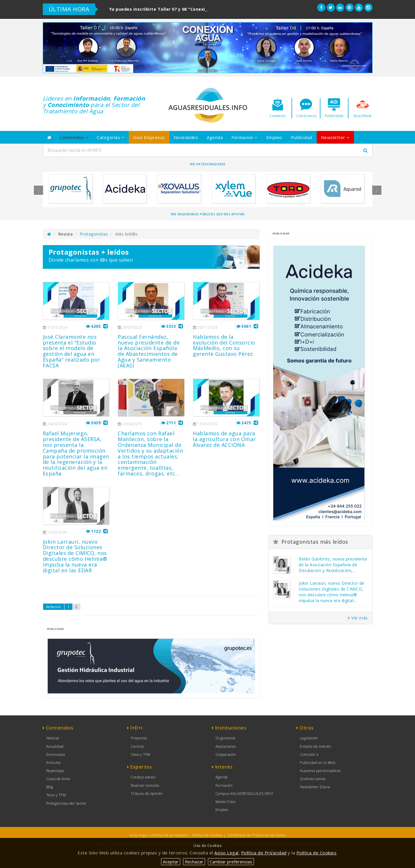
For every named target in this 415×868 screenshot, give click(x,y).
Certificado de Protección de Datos (256, 835)
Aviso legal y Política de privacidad (158, 835)
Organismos (225, 738)
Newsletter (335, 137)
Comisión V (309, 755)
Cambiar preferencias (231, 862)
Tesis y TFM (56, 795)
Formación (245, 137)
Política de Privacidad (264, 853)
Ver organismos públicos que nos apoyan (208, 214)
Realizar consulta (145, 785)
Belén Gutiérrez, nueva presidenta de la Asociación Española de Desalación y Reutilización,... (333, 565)
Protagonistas (94, 234)
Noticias (53, 738)
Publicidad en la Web (318, 763)
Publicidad (302, 137)
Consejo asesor (143, 777)
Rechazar (194, 862)
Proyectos (139, 738)
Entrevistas (56, 755)
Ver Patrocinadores (208, 164)
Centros (137, 746)
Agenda (215, 137)
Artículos (54, 763)
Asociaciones (226, 746)
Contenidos (74, 137)
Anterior (54, 607)
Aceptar (171, 862)
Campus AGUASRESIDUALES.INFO (245, 794)
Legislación (309, 738)
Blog (50, 787)
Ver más (358, 618)
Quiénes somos (313, 779)
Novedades (186, 137)
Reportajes (55, 771)
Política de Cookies (207, 835)
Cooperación (226, 755)
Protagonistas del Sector (66, 803)
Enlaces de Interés (315, 746)
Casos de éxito (58, 779)
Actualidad (55, 746)
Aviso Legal (226, 853)
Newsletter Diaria (315, 787)
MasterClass (226, 802)
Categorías (111, 137)
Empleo (274, 137)
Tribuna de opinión (147, 794)
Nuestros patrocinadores (320, 771)
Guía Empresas (149, 137)
